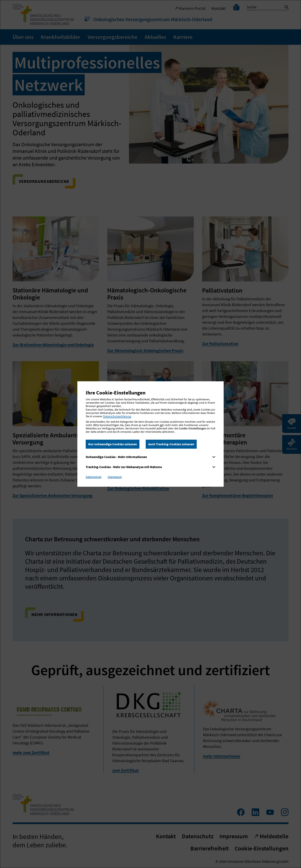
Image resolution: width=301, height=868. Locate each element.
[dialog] (150, 434)
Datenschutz (94, 477)
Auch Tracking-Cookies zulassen (171, 444)
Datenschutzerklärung (117, 416)
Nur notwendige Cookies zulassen (113, 444)
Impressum (115, 477)
